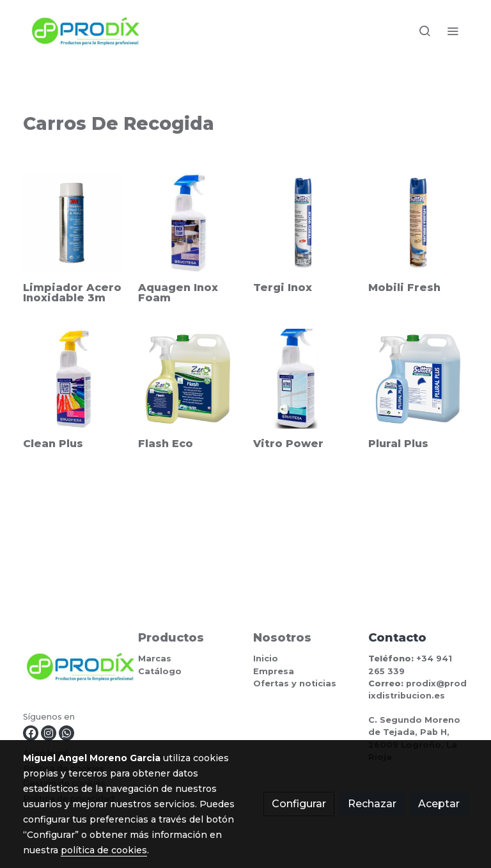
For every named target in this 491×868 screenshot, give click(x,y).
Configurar (299, 804)
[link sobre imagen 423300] (418, 223)
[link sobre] (73, 669)
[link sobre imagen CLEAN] (73, 379)
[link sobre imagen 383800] (188, 379)
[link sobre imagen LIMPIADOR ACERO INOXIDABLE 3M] (73, 223)
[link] (86, 31)
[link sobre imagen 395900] (303, 223)
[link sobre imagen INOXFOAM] (188, 223)
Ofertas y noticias (295, 683)
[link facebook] (31, 733)
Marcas (155, 659)
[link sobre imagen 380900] (418, 379)
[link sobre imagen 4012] (303, 379)
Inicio (266, 659)
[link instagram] (49, 733)
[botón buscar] (425, 31)
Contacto (397, 637)
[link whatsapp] (66, 733)
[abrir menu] (453, 31)
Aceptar (439, 804)
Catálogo (160, 671)
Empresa (274, 671)
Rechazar (372, 804)
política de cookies (104, 850)
